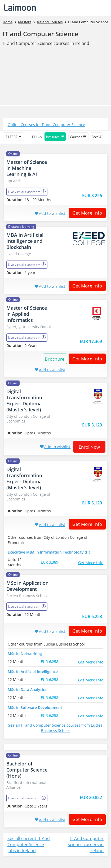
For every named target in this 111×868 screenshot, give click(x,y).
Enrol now (89, 447)
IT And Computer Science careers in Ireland (86, 844)
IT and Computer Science (41, 34)
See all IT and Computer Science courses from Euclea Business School (55, 728)
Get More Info (85, 213)
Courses (78, 137)
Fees (96, 137)
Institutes (55, 137)
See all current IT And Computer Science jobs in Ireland (29, 844)
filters (12, 137)
